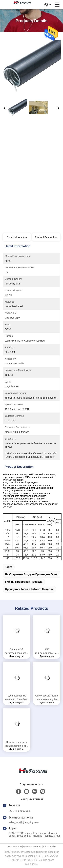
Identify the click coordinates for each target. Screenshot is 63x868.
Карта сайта (50, 847)
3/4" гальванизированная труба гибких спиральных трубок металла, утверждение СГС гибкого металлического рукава (47, 651)
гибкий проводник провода (24, 582)
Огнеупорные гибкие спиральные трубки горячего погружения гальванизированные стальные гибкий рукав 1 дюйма (47, 698)
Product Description (46, 237)
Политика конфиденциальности (24, 847)
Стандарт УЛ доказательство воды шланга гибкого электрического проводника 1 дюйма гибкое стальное (16, 651)
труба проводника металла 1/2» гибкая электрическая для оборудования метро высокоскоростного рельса (16, 698)
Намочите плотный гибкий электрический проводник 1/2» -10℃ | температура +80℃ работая (16, 744)
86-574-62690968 (19, 811)
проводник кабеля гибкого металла (29, 589)
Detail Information (17, 237)
